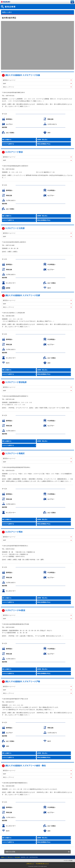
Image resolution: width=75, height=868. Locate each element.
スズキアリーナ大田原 (15, 228)
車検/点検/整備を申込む (44, 144)
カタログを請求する (8, 144)
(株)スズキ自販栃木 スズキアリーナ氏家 (23, 295)
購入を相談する (7, 140)
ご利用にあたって (30, 863)
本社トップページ (8, 87)
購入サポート (11, 857)
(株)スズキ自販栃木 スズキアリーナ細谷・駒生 (26, 766)
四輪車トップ (4, 857)
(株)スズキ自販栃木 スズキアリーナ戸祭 (23, 681)
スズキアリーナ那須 (14, 152)
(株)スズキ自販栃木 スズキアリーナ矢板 (23, 75)
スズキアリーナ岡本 (14, 532)
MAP (4, 84)
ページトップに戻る (68, 861)
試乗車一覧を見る (42, 140)
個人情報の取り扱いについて (42, 863)
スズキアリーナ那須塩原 (16, 382)
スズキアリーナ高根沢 (15, 453)
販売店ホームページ (9, 80)
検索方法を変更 (10, 852)
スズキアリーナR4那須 (15, 610)
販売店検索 (17, 857)
